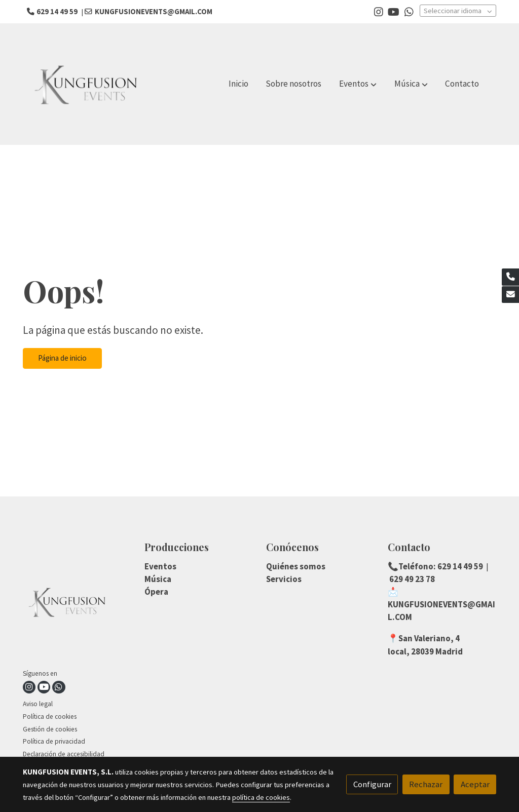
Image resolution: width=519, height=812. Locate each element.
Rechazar (426, 784)
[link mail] (510, 295)
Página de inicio (62, 358)
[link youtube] (394, 11)
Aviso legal (38, 704)
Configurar (372, 784)
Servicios (284, 579)
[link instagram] (379, 11)
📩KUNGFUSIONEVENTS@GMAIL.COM (441, 604)
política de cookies (261, 797)
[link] (88, 84)
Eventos (160, 566)
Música (158, 579)
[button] (358, 84)
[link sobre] (77, 604)
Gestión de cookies (50, 729)
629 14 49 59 (459, 566)
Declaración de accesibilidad (64, 754)
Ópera (156, 592)
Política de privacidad (54, 741)
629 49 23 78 (411, 579)
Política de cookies (50, 717)
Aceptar (475, 784)
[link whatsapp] (409, 11)
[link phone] (510, 277)
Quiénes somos (296, 566)
